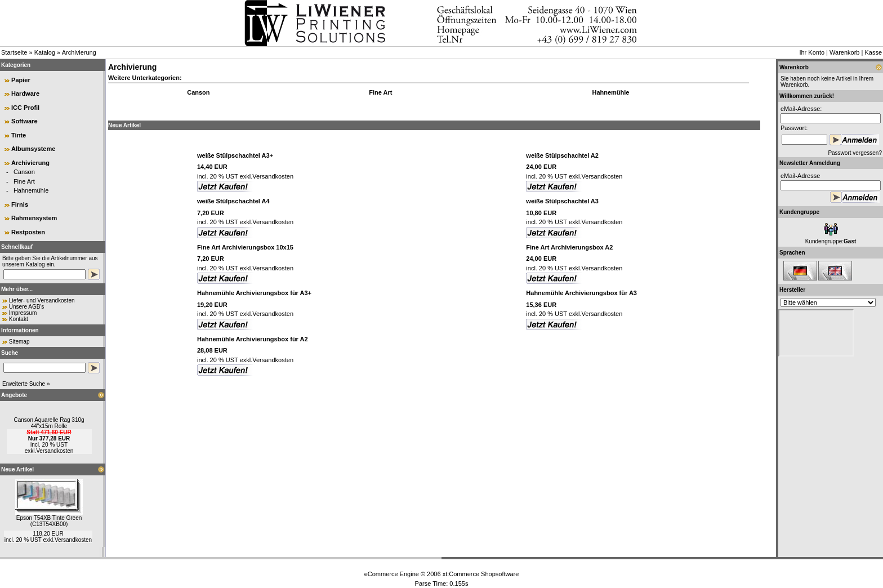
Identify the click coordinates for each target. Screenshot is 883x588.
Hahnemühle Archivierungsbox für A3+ (254, 293)
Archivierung (79, 52)
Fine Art (24, 181)
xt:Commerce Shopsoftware (481, 574)
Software (24, 121)
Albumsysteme (33, 149)
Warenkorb (844, 52)
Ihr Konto (812, 52)
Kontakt (19, 319)
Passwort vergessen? (855, 153)
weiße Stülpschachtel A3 (562, 201)
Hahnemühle (31, 190)
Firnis (20, 204)
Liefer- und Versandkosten (42, 300)
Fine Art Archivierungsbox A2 (569, 247)
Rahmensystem (34, 218)
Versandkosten (55, 451)
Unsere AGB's (27, 307)
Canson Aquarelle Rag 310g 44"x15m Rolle (49, 423)
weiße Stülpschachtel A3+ (235, 155)
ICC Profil (25, 108)
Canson (24, 172)
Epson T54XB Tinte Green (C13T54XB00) (49, 521)
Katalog (45, 52)
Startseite (14, 52)
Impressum (23, 313)
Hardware (25, 93)
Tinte (19, 135)
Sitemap (19, 342)
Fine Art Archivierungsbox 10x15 (245, 247)
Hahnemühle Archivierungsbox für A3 (581, 293)
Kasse (873, 52)
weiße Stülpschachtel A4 (233, 201)
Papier (21, 80)
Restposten (28, 232)
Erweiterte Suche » (26, 384)
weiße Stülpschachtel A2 (562, 155)
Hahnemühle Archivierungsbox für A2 (253, 339)
